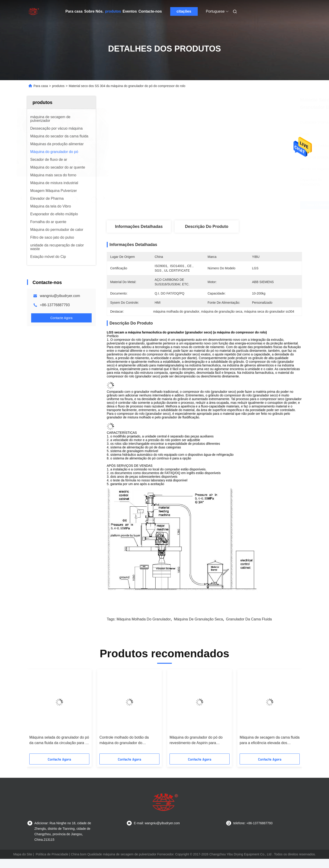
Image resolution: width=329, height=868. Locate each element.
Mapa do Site (23, 854)
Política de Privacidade (52, 854)
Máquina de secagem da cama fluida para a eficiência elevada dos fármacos (270, 741)
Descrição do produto (207, 227)
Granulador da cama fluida (249, 619)
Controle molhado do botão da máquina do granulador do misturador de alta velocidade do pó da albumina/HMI (129, 741)
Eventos (130, 11)
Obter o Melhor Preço (232, 205)
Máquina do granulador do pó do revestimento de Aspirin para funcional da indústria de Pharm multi (196, 741)
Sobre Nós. (94, 11)
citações (184, 11)
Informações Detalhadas (139, 227)
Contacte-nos (150, 11)
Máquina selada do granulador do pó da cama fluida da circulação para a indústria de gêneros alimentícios (59, 741)
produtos (113, 11)
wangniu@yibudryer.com (60, 296)
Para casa (74, 11)
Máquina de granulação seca (198, 619)
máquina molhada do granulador (144, 619)
